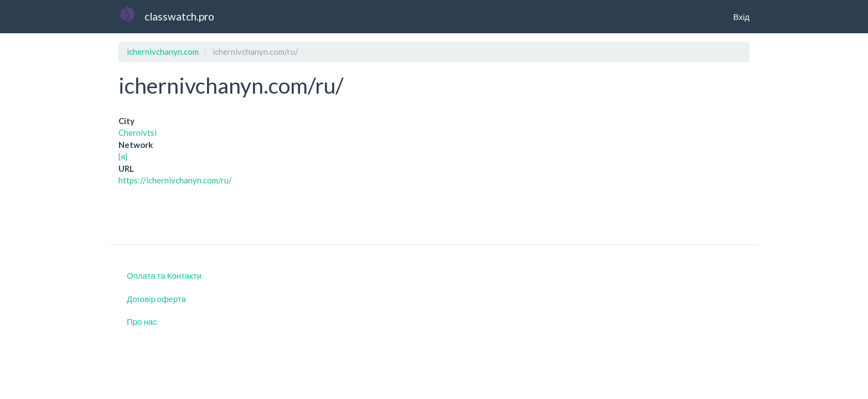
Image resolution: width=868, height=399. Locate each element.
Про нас (142, 321)
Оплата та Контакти (164, 275)
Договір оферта (156, 299)
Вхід (742, 17)
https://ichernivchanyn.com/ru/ (175, 180)
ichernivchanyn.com (163, 52)
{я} (123, 156)
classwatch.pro (179, 16)
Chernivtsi (138, 132)
